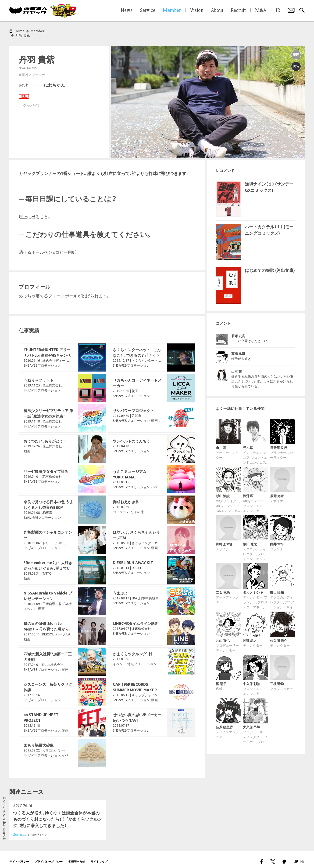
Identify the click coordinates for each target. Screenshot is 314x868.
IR (278, 11)
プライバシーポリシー (49, 857)
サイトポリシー (19, 857)
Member (37, 31)
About (217, 11)
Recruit (238, 11)
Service (148, 11)
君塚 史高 (238, 332)
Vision (197, 11)
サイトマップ (99, 857)
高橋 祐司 (238, 350)
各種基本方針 (77, 857)
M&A (261, 11)
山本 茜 (237, 367)
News (127, 11)
